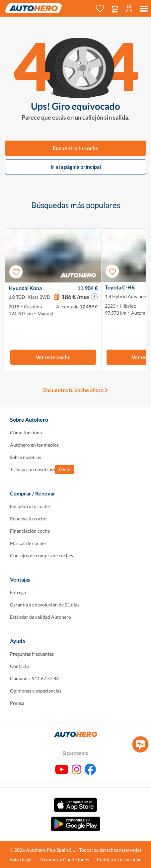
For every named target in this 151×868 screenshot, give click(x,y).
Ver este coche (53, 357)
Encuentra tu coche (76, 148)
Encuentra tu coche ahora (73, 390)
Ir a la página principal (76, 167)
